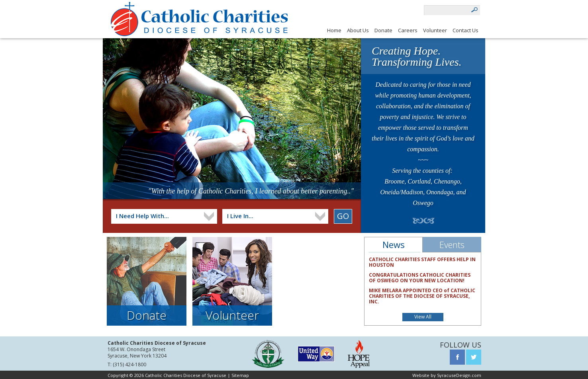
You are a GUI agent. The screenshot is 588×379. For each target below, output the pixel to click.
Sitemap (240, 375)
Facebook (457, 357)
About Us (358, 30)
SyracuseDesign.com (459, 375)
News (394, 244)
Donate (383, 30)
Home (334, 30)
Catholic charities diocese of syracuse (199, 19)
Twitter (474, 357)
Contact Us (465, 30)
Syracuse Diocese (268, 354)
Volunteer (435, 30)
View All (423, 317)
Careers (408, 30)
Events (452, 244)
